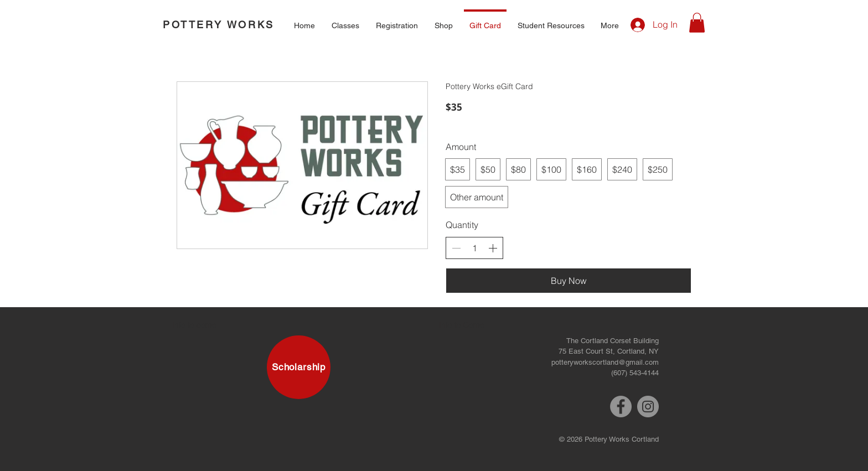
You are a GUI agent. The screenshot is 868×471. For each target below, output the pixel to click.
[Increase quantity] (493, 248)
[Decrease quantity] (456, 248)
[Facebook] (621, 407)
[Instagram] (648, 407)
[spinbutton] (474, 248)
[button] (345, 21)
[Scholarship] (299, 367)
